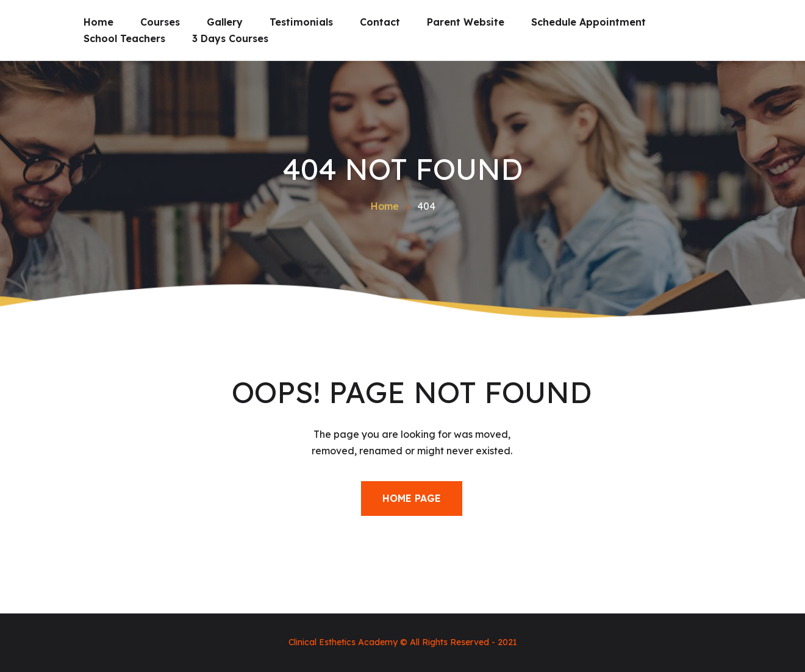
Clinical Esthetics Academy (343, 642)
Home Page (412, 498)
